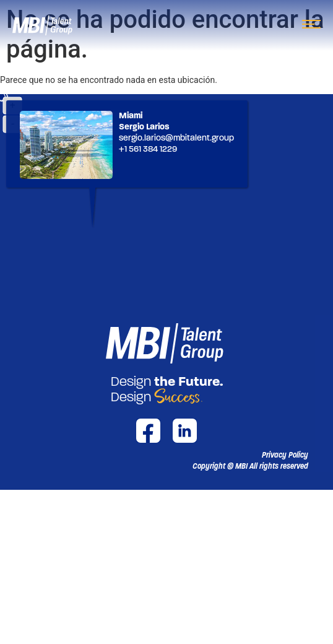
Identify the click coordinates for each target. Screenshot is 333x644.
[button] (250, 466)
